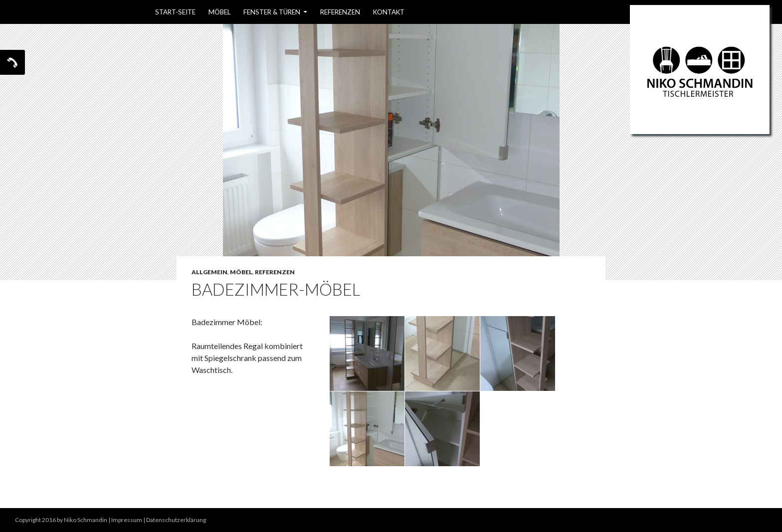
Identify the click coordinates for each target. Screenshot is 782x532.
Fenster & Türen (272, 12)
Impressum (127, 520)
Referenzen (340, 12)
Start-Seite (175, 12)
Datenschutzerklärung (176, 520)
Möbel (219, 12)
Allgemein (209, 272)
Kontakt (389, 12)
